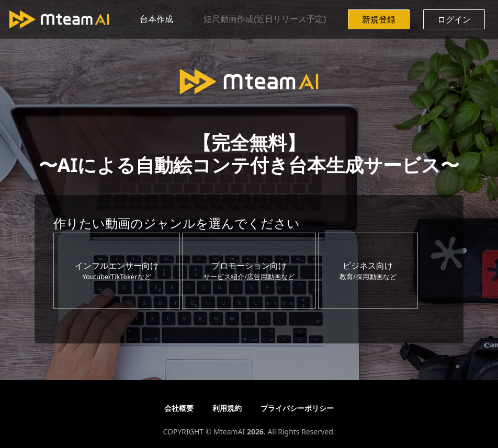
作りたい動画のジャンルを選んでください (177, 223)
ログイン (454, 19)
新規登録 (379, 19)
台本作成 (156, 19)
